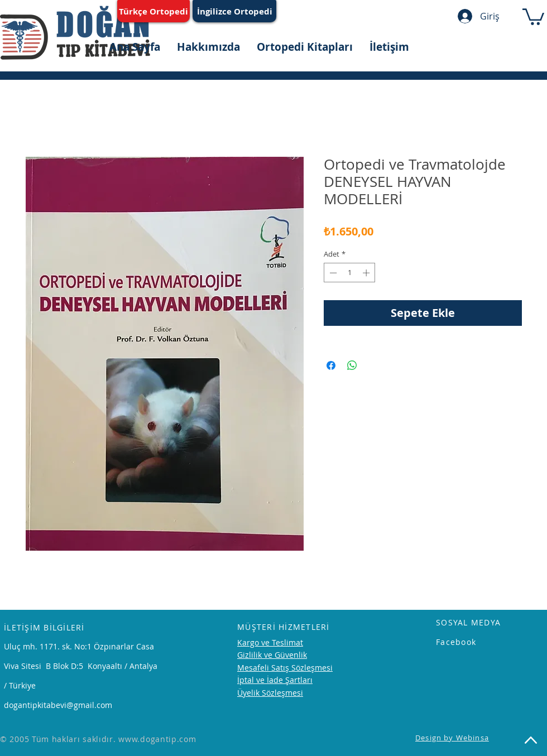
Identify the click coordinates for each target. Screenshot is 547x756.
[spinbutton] (350, 273)
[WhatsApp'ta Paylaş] (352, 365)
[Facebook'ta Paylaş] (331, 365)
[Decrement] (332, 273)
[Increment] (367, 273)
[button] (533, 16)
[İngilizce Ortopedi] (234, 11)
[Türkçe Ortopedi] (153, 11)
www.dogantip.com (157, 739)
